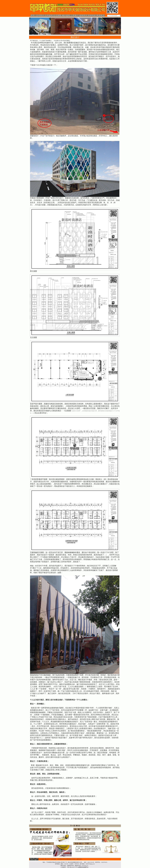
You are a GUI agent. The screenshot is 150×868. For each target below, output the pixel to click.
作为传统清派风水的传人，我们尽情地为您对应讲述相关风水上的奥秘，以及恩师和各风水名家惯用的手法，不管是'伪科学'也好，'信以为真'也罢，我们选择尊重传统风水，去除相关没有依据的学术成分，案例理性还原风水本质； (88, 836)
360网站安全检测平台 (83, 867)
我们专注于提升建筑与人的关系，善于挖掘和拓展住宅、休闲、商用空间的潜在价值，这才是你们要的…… (42, 838)
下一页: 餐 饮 (75, 826)
